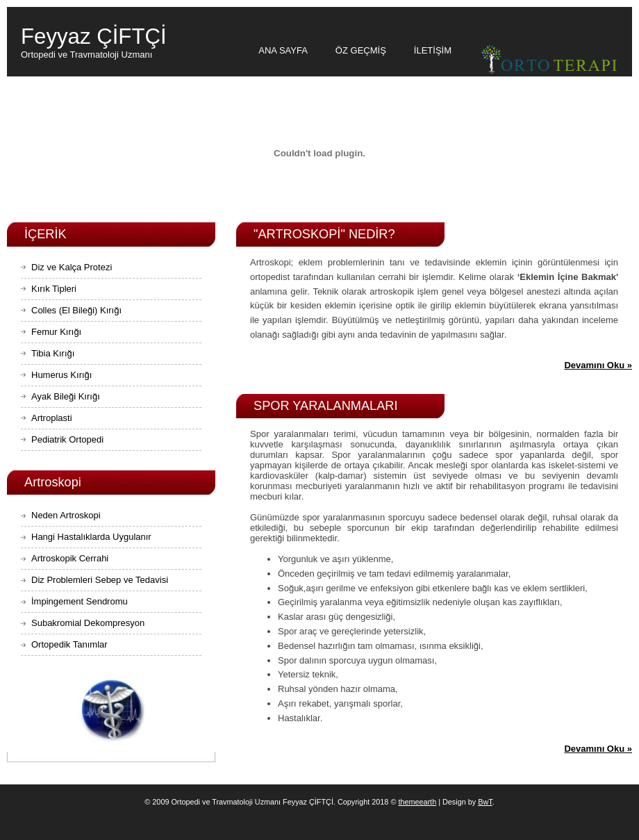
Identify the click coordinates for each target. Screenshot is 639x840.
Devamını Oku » (598, 365)
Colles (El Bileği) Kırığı (76, 310)
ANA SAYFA (283, 50)
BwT (485, 802)
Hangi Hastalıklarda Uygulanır (91, 537)
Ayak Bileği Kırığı (66, 396)
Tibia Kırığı (53, 353)
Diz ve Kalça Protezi (72, 267)
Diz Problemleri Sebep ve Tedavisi (100, 580)
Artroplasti (52, 418)
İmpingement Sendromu (80, 601)
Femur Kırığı (56, 332)
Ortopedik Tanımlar (69, 644)
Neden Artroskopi (66, 515)
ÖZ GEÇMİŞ (361, 50)
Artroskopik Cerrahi (70, 558)
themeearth (417, 802)
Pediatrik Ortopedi (67, 439)
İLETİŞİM (433, 50)
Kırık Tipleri (54, 289)
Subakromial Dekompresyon (88, 623)
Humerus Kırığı (61, 375)
